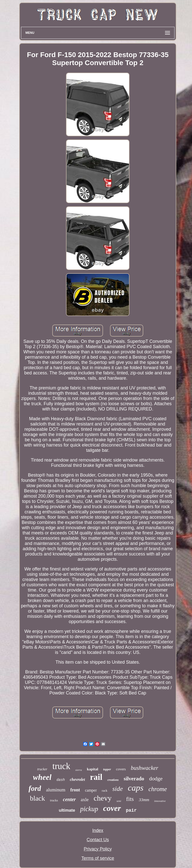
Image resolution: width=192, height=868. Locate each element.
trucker (42, 769)
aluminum (56, 790)
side (117, 789)
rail (96, 777)
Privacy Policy (98, 849)
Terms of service (98, 858)
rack (104, 790)
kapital (93, 769)
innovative (160, 801)
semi (119, 801)
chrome (158, 789)
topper (107, 769)
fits (130, 799)
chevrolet (77, 779)
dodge (156, 778)
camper (91, 790)
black (37, 798)
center (69, 799)
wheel (42, 777)
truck (61, 766)
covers (121, 769)
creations (113, 780)
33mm (144, 800)
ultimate (67, 810)
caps (135, 788)
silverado (134, 779)
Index (98, 830)
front (75, 790)
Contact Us (98, 840)
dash (61, 780)
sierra (78, 770)
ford (35, 788)
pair (131, 810)
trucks (54, 800)
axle (85, 800)
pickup (89, 809)
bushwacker (144, 768)
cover (112, 808)
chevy (103, 798)
